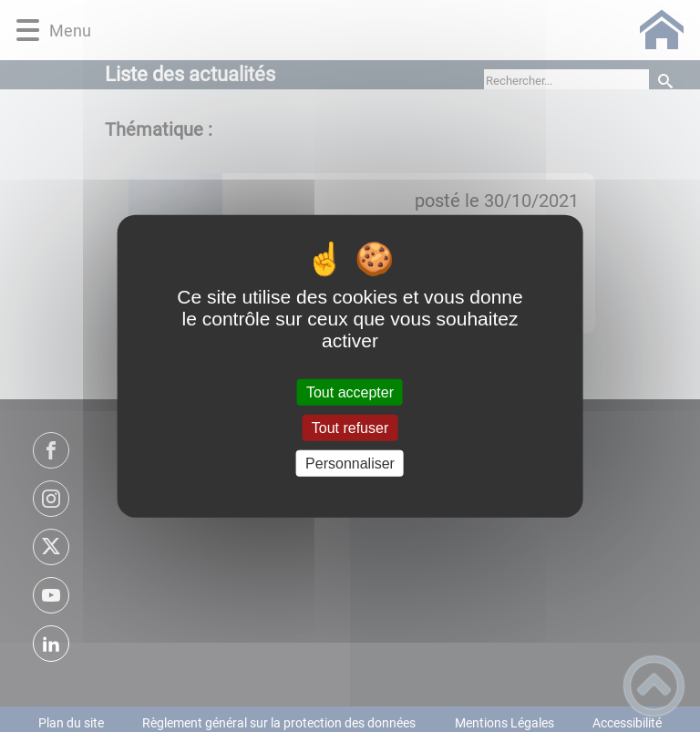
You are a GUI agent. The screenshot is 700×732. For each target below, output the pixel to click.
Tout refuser (350, 427)
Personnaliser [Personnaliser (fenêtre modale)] (350, 464)
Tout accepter (350, 392)
